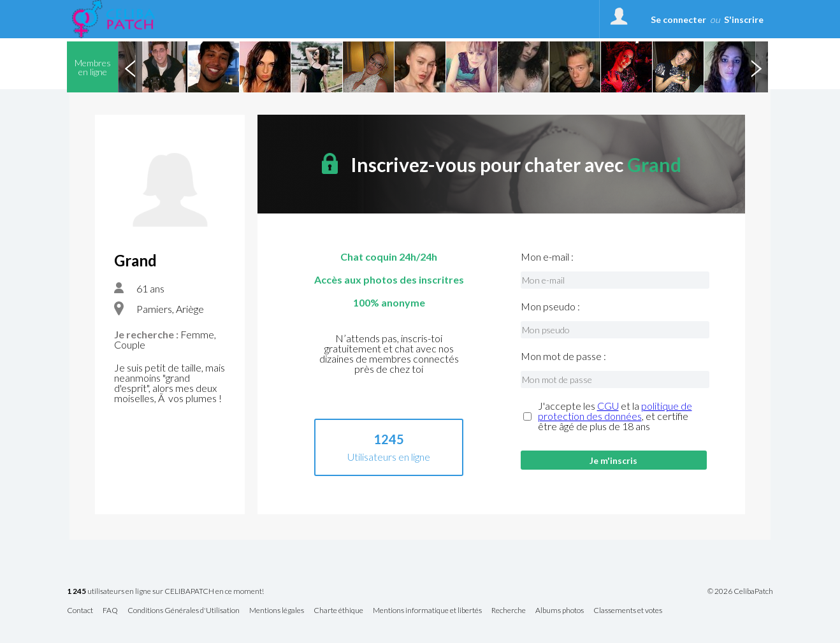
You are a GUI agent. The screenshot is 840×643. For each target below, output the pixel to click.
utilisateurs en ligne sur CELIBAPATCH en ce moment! (165, 592)
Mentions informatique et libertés (427, 611)
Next (756, 67)
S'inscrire (744, 19)
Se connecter (678, 19)
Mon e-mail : (547, 257)
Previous (130, 67)
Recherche (509, 611)
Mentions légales (277, 611)
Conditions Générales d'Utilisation (184, 611)
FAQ (110, 611)
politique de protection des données (615, 411)
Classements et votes (628, 611)
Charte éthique (338, 611)
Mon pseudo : (550, 307)
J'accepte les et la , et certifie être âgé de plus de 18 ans (615, 416)
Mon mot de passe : (563, 356)
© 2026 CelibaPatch (740, 591)
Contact (80, 611)
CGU (608, 406)
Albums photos (560, 611)
